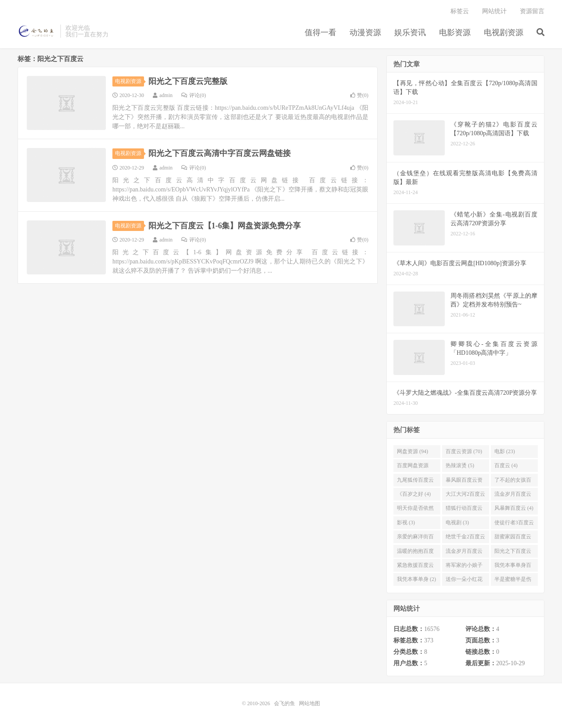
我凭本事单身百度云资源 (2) (513, 567)
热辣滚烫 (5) (460, 465)
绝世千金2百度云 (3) (465, 538)
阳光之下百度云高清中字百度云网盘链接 (220, 153)
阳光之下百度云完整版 (188, 81)
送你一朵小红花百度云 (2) (464, 581)
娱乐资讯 (410, 32)
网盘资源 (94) (412, 451)
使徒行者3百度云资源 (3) (514, 524)
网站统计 (494, 11)
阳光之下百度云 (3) (513, 553)
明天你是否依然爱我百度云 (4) (415, 510)
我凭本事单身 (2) (416, 580)
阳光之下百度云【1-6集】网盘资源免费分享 (225, 226)
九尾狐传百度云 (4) (415, 482)
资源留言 (532, 11)
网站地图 (310, 703)
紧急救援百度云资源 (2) (415, 567)
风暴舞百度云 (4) (514, 508)
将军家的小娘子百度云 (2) (464, 567)
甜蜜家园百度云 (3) (513, 538)
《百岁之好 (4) (414, 494)
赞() (359, 95)
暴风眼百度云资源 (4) (464, 482)
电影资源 (455, 32)
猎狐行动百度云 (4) (464, 510)
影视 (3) (406, 523)
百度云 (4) (506, 465)
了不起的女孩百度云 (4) (513, 482)
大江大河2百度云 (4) (465, 496)
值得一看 (321, 32)
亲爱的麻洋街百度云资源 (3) (415, 538)
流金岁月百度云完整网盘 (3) (464, 553)
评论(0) (194, 95)
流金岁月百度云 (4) (513, 496)
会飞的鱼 (37, 31)
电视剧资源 (504, 32)
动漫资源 (365, 32)
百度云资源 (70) (464, 451)
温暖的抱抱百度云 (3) (415, 553)
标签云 (460, 11)
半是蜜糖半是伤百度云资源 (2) (513, 581)
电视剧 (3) (457, 523)
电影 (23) (505, 451)
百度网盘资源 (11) (413, 467)
